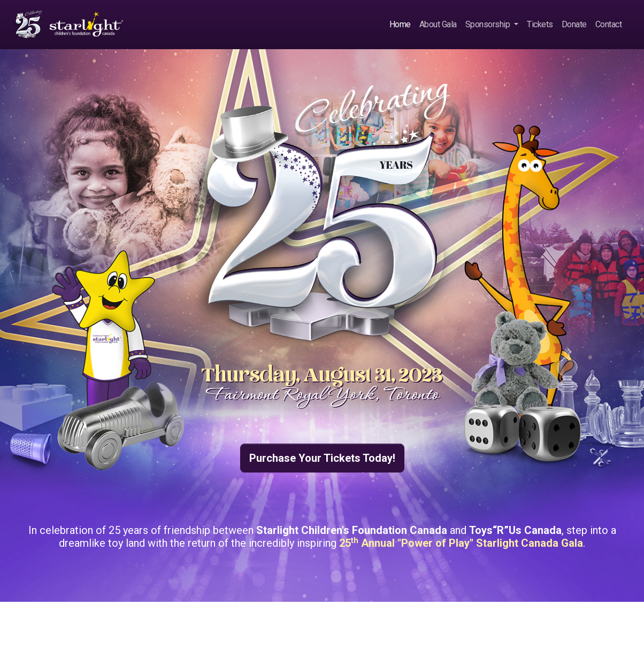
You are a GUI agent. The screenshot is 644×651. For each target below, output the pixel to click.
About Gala (438, 24)
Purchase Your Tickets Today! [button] (322, 458)
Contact (609, 24)
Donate (574, 24)
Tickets (540, 24)
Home (400, 24)
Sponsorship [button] (489, 24)
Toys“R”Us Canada (515, 530)
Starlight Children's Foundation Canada (352, 530)
